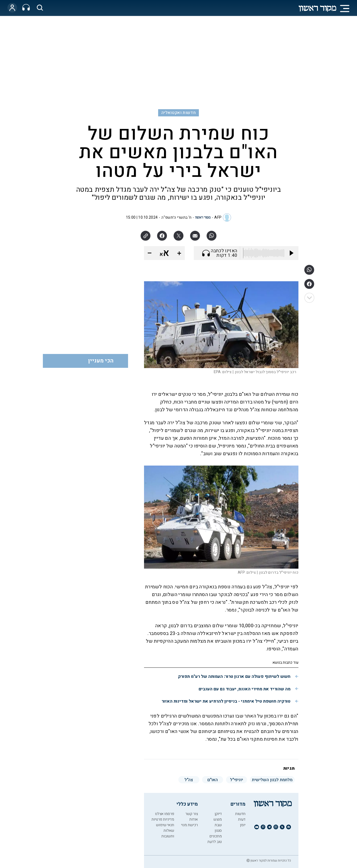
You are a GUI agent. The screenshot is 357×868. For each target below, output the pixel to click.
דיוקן (218, 814)
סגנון (218, 831)
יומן (243, 825)
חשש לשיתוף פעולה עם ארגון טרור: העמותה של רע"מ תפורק (234, 677)
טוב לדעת (215, 842)
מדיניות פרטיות (163, 819)
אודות (194, 819)
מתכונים (216, 836)
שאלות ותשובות (168, 833)
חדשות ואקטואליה (179, 113)
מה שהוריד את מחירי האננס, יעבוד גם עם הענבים (245, 689)
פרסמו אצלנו (165, 814)
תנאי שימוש (165, 825)
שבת (218, 825)
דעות (242, 819)
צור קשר (192, 814)
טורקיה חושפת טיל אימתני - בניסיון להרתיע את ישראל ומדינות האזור (226, 701)
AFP (218, 217)
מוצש (218, 819)
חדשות (240, 814)
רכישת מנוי (189, 825)
